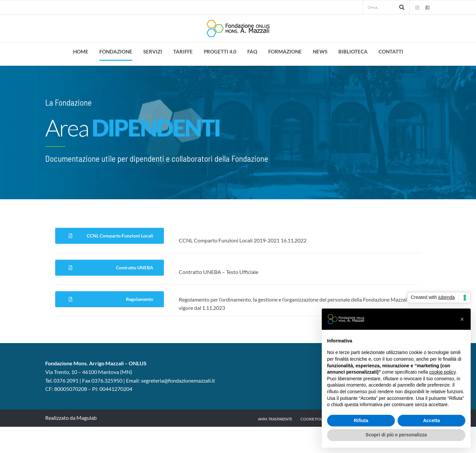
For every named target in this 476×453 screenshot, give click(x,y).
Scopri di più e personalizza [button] (396, 435)
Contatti (391, 51)
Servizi (153, 51)
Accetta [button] (432, 420)
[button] (462, 319)
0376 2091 (66, 380)
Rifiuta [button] (361, 420)
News (320, 51)
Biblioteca (353, 51)
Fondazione (116, 51)
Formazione (285, 51)
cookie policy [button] (442, 372)
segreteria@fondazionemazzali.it (178, 380)
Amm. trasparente (275, 419)
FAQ (252, 51)
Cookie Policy (314, 419)
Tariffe (183, 51)
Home (81, 51)
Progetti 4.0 (220, 51)
